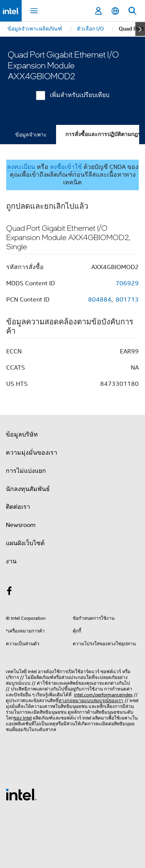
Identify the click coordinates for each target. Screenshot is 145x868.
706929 (127, 283)
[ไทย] (115, 11)
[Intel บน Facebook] (9, 592)
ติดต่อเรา (18, 507)
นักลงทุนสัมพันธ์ (28, 489)
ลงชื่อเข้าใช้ (66, 167)
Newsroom (21, 525)
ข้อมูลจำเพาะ (31, 135)
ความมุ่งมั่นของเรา (32, 453)
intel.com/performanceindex (103, 695)
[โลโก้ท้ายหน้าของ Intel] (21, 794)
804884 (100, 300)
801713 (127, 300)
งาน (11, 561)
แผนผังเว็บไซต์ (25, 543)
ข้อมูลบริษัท (22, 435)
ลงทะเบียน (21, 167)
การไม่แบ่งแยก (26, 471)
